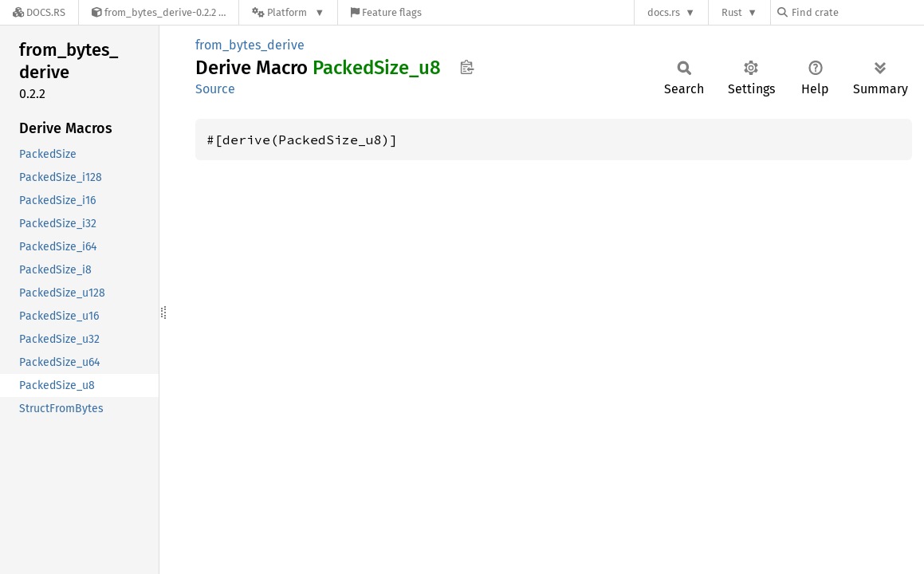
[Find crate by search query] (857, 12)
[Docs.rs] (39, 12)
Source (215, 89)
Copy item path (467, 67)
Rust (732, 12)
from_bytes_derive (250, 45)
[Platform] (288, 12)
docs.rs (664, 12)
